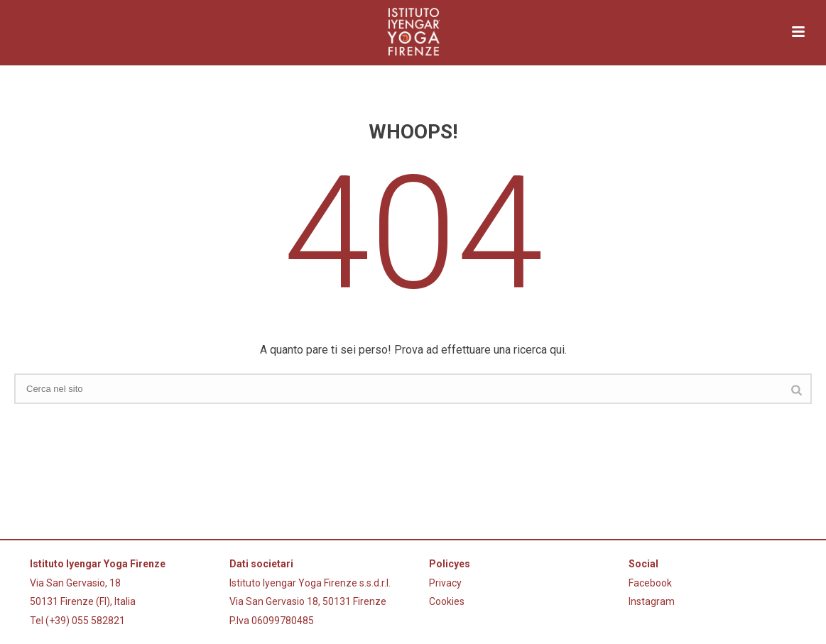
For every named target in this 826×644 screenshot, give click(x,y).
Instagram (652, 601)
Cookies (447, 601)
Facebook (650, 583)
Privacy (445, 583)
